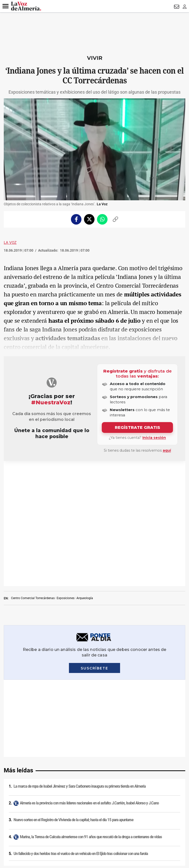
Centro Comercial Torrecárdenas (33, 473)
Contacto (94, 776)
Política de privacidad (94, 750)
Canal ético (94, 795)
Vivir (95, 58)
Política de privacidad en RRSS (94, 769)
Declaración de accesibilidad (95, 808)
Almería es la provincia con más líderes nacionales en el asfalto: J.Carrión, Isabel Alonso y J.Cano (89, 601)
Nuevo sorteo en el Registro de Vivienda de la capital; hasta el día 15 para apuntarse (73, 618)
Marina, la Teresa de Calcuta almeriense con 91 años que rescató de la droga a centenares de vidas (91, 635)
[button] (6, 6)
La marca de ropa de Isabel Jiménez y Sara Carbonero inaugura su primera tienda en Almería (80, 584)
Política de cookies (94, 756)
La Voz (10, 243)
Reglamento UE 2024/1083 (94, 789)
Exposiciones (66, 473)
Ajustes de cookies (95, 802)
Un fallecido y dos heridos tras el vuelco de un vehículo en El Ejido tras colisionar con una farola (81, 651)
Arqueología (85, 473)
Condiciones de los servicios (94, 763)
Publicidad (94, 782)
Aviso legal (94, 743)
